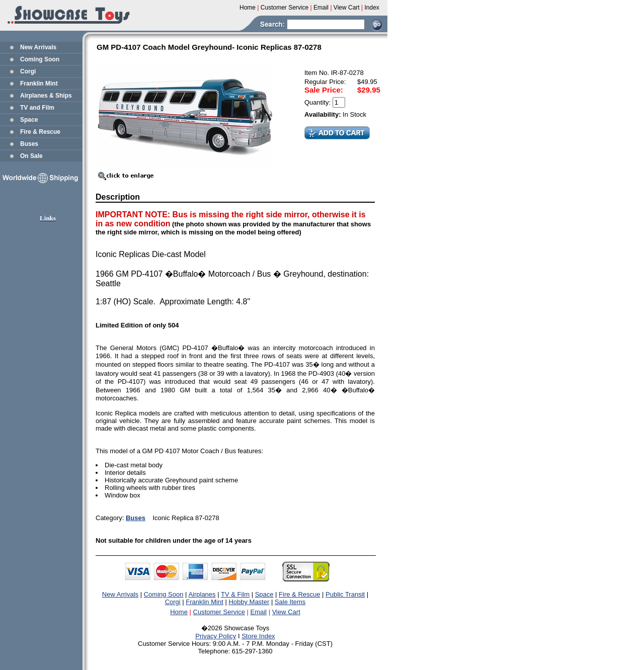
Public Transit (345, 594)
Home (179, 612)
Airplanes (202, 594)
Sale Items (290, 602)
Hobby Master (249, 602)
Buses (29, 144)
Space (29, 120)
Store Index (258, 636)
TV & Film (235, 594)
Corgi (28, 71)
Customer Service (219, 612)
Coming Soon (40, 59)
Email (259, 612)
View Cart (286, 612)
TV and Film (37, 108)
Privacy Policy (216, 636)
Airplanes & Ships (46, 96)
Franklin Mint (39, 83)
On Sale (31, 156)
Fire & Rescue (40, 132)
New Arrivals (38, 47)
